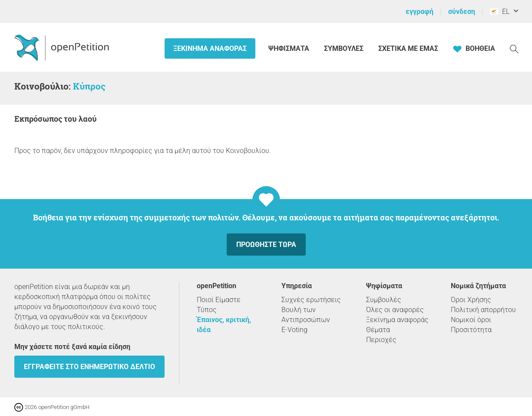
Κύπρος (89, 86)
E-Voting (294, 330)
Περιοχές (381, 340)
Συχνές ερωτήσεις (311, 300)
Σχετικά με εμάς (408, 48)
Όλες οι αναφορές (395, 310)
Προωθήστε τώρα (266, 245)
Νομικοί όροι (471, 320)
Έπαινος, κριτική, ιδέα (224, 325)
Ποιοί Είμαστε (219, 300)
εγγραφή (420, 12)
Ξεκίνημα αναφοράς (210, 48)
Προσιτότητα (471, 330)
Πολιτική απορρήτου (483, 310)
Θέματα (378, 330)
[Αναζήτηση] (514, 48)
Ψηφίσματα (290, 48)
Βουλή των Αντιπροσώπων (306, 315)
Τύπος (207, 310)
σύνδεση (462, 12)
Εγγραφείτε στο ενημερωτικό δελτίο (89, 367)
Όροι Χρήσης (471, 300)
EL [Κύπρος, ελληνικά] (500, 12)
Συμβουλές (344, 48)
